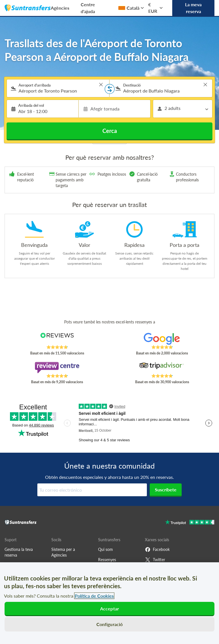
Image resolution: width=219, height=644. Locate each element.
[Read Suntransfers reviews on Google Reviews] (162, 339)
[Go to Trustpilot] (190, 523)
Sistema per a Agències (63, 552)
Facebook (157, 549)
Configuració (110, 624)
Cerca (110, 131)
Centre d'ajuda (88, 8)
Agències (60, 8)
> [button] (101, 85)
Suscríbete (166, 490)
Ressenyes (107, 560)
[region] (109, 603)
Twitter (155, 560)
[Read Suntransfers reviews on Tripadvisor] (162, 368)
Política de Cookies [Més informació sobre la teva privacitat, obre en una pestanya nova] (94, 596)
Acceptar (109, 609)
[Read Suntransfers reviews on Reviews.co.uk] (57, 339)
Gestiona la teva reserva (19, 552)
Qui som (106, 549)
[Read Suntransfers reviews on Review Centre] (57, 368)
